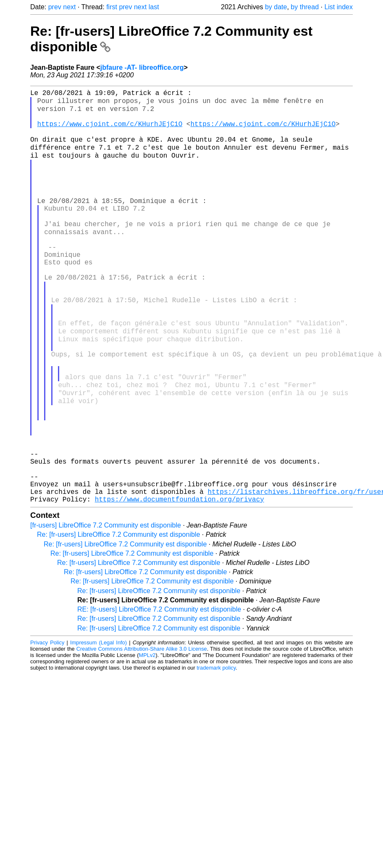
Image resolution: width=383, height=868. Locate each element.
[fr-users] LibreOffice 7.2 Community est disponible (106, 611)
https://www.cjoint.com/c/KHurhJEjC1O (110, 131)
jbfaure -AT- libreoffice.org (142, 67)
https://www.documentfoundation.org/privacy (180, 584)
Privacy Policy (47, 728)
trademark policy (216, 753)
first (112, 7)
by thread (305, 7)
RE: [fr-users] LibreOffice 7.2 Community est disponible (159, 695)
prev (55, 7)
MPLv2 (147, 740)
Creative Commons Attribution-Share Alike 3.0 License (142, 734)
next (69, 7)
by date (276, 7)
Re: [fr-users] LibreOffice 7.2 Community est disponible (118, 620)
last (154, 7)
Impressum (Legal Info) (98, 728)
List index (338, 7)
